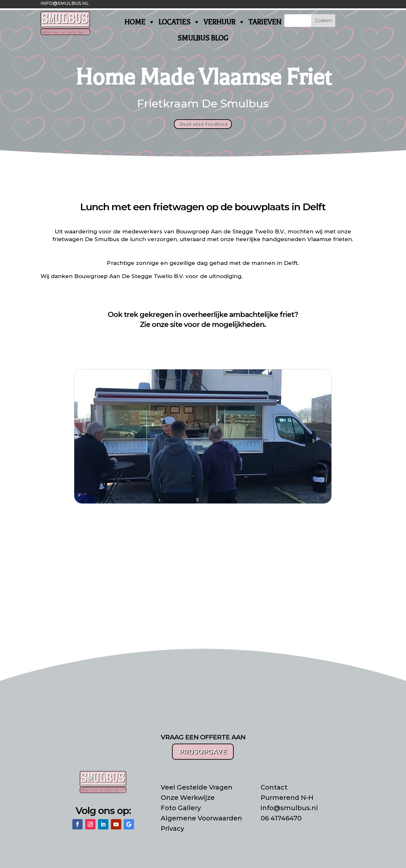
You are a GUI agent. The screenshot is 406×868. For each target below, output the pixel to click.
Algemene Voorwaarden (201, 818)
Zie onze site (161, 325)
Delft (291, 263)
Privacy (172, 828)
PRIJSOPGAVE (203, 752)
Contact (274, 787)
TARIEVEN (265, 22)
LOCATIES (179, 22)
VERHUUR (224, 22)
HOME (140, 22)
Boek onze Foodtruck (203, 123)
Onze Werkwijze (188, 798)
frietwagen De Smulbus (86, 239)
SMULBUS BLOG (203, 38)
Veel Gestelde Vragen (197, 787)
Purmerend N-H (287, 798)
